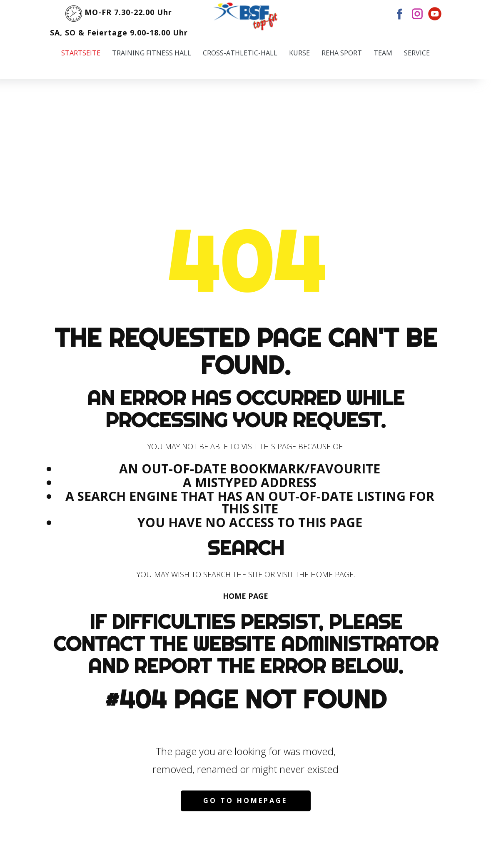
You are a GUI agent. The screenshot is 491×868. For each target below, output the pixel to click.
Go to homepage (245, 800)
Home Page (245, 596)
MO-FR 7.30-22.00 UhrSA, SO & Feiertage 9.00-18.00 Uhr (119, 19)
